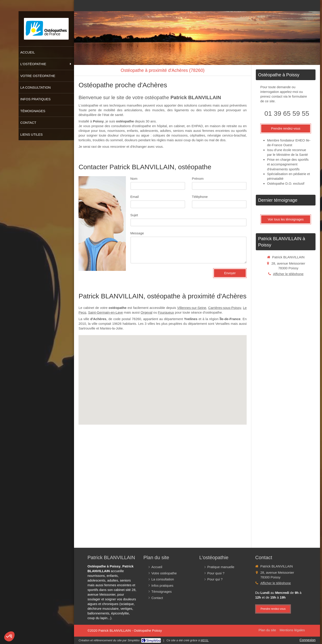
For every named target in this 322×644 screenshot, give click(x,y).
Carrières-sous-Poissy (225, 308)
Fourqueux (166, 312)
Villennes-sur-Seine (192, 308)
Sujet (134, 215)
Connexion (307, 640)
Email (135, 197)
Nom (134, 179)
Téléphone (200, 197)
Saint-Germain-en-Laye (106, 312)
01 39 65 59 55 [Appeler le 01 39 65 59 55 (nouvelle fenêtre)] (287, 113)
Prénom (198, 179)
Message (137, 233)
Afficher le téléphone (288, 274)
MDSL (205, 640)
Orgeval (147, 312)
